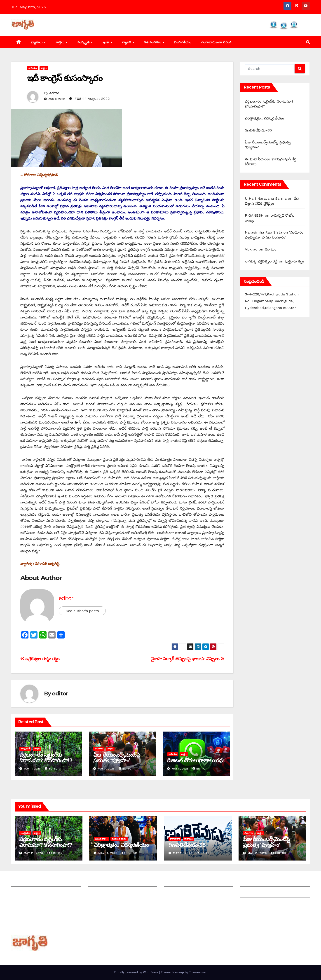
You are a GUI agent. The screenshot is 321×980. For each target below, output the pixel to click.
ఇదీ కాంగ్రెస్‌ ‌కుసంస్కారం (65, 78)
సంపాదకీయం (183, 42)
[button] (308, 42)
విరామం (270, 249)
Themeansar (198, 972)
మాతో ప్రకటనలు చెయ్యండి (107, 893)
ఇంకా (107, 42)
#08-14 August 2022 (92, 99)
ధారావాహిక (175, 839)
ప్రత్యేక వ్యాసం (101, 839)
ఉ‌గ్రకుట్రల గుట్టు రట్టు (40, 659)
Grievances (250, 893)
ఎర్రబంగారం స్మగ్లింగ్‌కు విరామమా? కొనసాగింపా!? (46, 758)
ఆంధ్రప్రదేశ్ (25, 749)
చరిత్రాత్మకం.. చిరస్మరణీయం (264, 118)
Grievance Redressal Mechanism (269, 882)
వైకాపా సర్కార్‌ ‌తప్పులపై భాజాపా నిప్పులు (187, 659)
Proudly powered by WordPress (137, 972)
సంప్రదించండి (21, 893)
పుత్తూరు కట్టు (294, 261)
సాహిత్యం (188, 839)
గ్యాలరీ (127, 42)
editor (54, 93)
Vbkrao (251, 249)
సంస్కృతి (84, 42)
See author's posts (82, 611)
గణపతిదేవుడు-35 (258, 130)
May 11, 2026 (34, 853)
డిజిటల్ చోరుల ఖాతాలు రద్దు (196, 760)
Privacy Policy (252, 904)
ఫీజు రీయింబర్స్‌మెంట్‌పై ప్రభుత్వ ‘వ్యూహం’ (117, 758)
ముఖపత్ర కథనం (119, 839)
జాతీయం (33, 68)
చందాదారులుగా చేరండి (216, 42)
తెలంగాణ (99, 749)
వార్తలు (61, 42)
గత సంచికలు (153, 42)
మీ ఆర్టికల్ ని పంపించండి (105, 882)
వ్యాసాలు (37, 42)
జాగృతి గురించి (22, 882)
